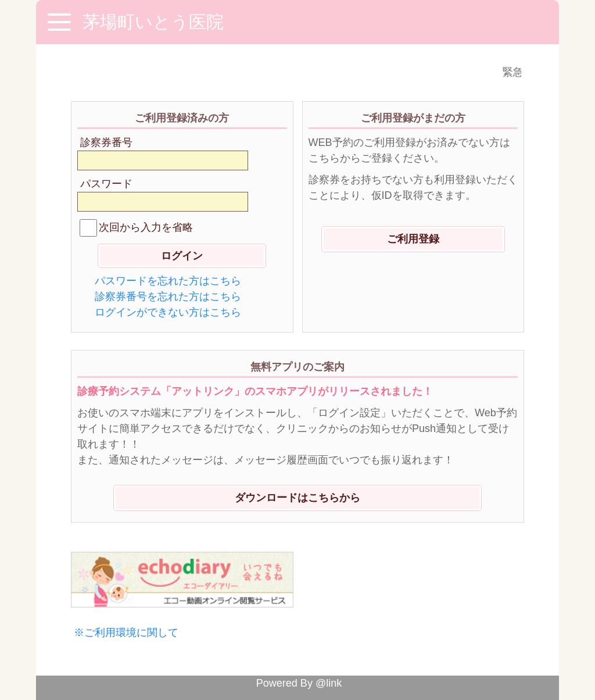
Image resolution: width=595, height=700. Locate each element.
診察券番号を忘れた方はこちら (168, 297)
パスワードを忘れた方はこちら (168, 281)
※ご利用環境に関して (126, 633)
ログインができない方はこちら (168, 312)
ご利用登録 (413, 239)
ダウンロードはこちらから (297, 498)
